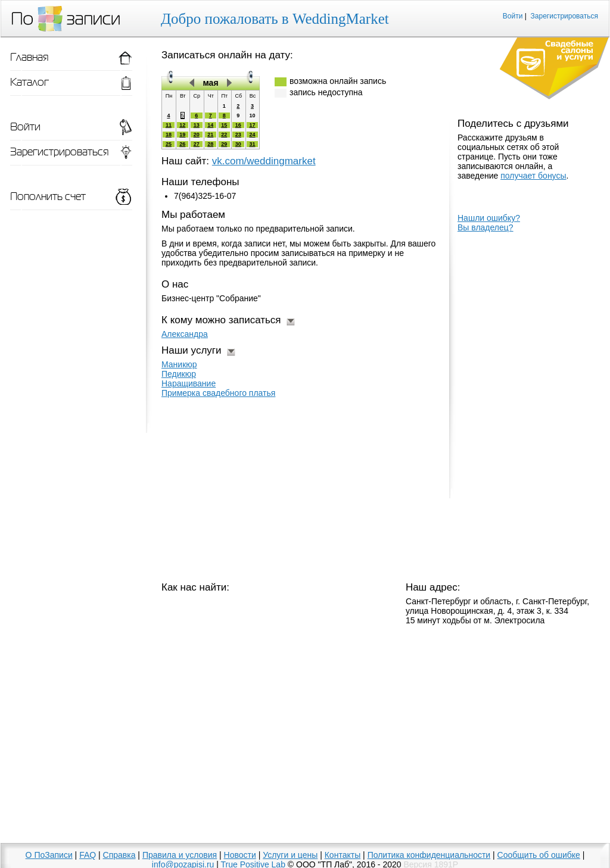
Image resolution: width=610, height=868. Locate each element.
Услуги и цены (290, 855)
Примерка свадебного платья (218, 393)
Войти (513, 16)
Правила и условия (180, 855)
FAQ (88, 855)
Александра (185, 334)
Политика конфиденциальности (429, 855)
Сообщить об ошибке (539, 855)
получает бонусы (533, 176)
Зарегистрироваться (564, 16)
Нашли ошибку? (489, 218)
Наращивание (189, 383)
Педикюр (179, 374)
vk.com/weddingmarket (264, 161)
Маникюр (179, 364)
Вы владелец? (485, 227)
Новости (240, 855)
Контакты (343, 855)
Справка (119, 855)
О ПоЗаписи (49, 855)
